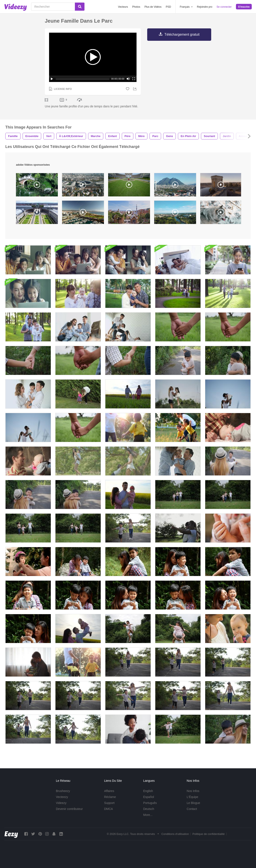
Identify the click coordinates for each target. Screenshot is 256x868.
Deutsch (149, 809)
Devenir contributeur (69, 809)
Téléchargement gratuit (182, 34)
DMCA (108, 809)
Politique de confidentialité (209, 834)
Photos (136, 7)
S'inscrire (244, 7)
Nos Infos (193, 791)
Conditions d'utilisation (175, 834)
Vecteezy (62, 797)
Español (149, 797)
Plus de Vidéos (153, 7)
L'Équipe (192, 797)
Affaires (109, 791)
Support (109, 803)
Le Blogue (193, 803)
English (148, 791)
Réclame (110, 797)
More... (148, 815)
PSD (168, 7)
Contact (192, 809)
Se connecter (224, 7)
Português (150, 803)
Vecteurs (123, 7)
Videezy (61, 803)
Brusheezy (63, 791)
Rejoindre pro (205, 7)
